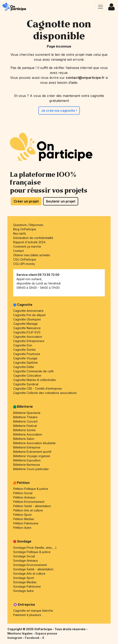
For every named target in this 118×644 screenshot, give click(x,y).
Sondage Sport (24, 578)
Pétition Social (23, 493)
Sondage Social (24, 556)
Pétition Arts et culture (28, 510)
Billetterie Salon (24, 439)
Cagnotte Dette (24, 367)
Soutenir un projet (61, 201)
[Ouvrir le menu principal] (100, 7)
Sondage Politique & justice (32, 552)
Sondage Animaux (26, 561)
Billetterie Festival (25, 426)
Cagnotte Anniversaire (28, 311)
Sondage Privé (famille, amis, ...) (35, 548)
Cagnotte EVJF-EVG (27, 332)
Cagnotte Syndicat (26, 384)
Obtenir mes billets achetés (32, 255)
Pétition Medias (24, 519)
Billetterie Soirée (24, 430)
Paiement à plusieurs (27, 615)
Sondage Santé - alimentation (33, 569)
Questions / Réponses (28, 225)
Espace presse (46, 633)
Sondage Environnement (30, 565)
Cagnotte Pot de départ (29, 315)
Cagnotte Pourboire (27, 354)
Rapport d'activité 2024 (29, 242)
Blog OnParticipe (25, 229)
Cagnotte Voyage (25, 358)
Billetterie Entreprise (27, 447)
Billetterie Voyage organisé (32, 456)
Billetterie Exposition (27, 460)
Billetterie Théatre (25, 417)
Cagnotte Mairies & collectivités (35, 380)
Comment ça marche (27, 246)
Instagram (15, 638)
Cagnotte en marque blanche (33, 611)
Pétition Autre (22, 528)
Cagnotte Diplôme (25, 363)
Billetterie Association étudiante (34, 443)
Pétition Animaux (24, 497)
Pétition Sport (22, 515)
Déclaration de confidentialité (33, 238)
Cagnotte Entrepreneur (29, 341)
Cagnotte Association (28, 337)
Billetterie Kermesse (27, 465)
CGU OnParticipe (25, 259)
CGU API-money (24, 264)
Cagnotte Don (23, 345)
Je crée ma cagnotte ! (59, 111)
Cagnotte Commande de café (33, 371)
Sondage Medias (25, 582)
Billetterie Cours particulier (31, 469)
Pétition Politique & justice (31, 489)
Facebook (33, 638)
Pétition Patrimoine (26, 523)
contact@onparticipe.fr (85, 78)
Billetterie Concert (25, 421)
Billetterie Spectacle (27, 413)
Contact (18, 251)
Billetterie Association (28, 434)
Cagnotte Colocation (27, 376)
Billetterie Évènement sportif (32, 452)
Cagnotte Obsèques (27, 319)
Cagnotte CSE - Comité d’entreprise (38, 388)
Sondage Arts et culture (29, 574)
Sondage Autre (24, 591)
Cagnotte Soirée (24, 350)
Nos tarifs (20, 233)
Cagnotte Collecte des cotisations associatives (45, 393)
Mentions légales (20, 633)
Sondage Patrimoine (27, 586)
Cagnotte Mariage (25, 324)
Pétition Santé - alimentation (32, 506)
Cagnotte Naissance (27, 328)
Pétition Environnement (29, 502)
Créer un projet (26, 201)
